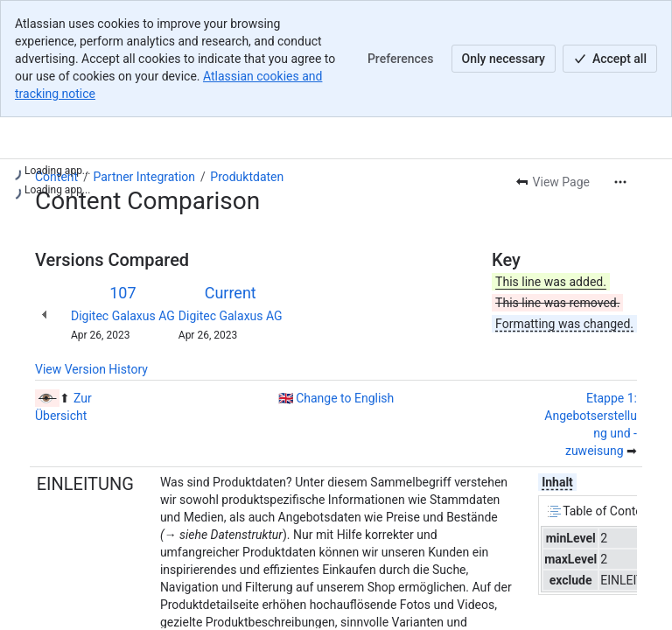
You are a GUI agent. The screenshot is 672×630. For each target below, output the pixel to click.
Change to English (345, 398)
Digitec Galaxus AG (123, 316)
